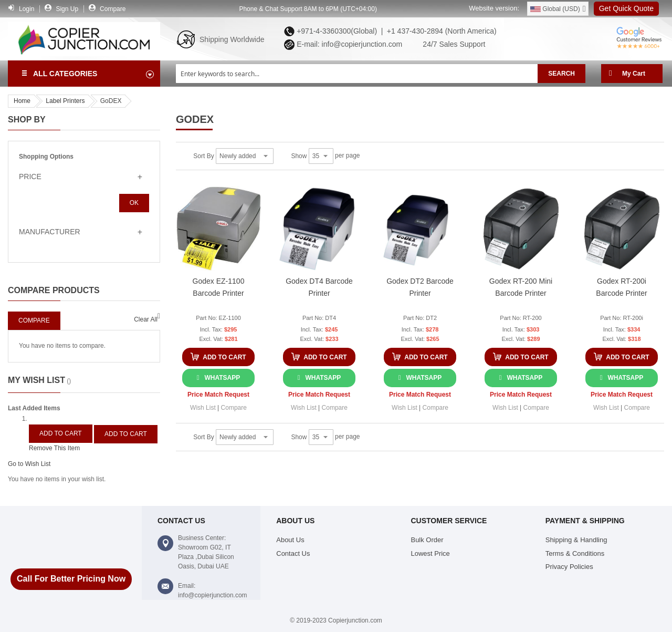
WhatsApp (222, 378)
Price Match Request (218, 395)
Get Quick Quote (626, 8)
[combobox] (357, 74)
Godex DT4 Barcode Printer (319, 287)
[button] (203, 408)
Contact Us (293, 553)
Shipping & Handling (576, 540)
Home (22, 101)
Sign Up (67, 9)
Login (27, 9)
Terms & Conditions (575, 553)
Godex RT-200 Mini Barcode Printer (521, 287)
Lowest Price (430, 553)
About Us (290, 540)
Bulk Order (427, 540)
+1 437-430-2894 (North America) (441, 31)
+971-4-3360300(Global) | (338, 31)
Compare (113, 9)
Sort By (203, 156)
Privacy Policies (569, 567)
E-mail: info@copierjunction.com (347, 44)
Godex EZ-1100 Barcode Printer (219, 287)
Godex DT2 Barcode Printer (420, 287)
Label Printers (65, 101)
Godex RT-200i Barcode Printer (621, 287)
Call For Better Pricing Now (71, 579)
